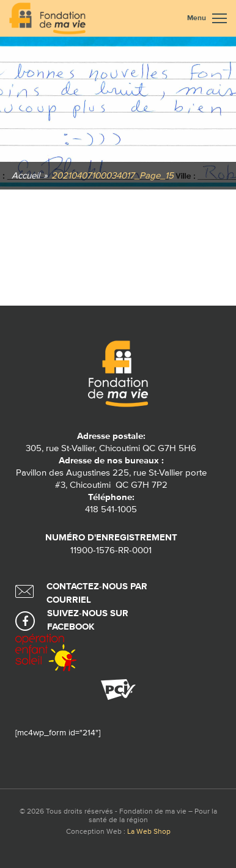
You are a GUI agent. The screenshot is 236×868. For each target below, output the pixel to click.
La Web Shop (149, 832)
